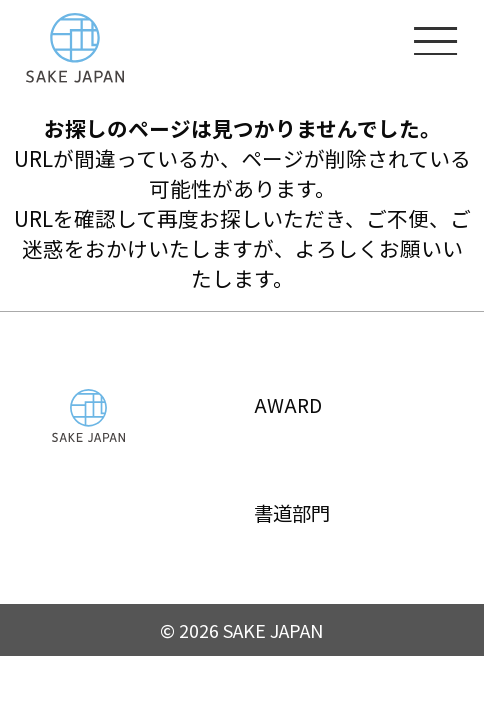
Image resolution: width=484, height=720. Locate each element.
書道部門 (297, 512)
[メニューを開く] (435, 40)
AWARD (290, 404)
